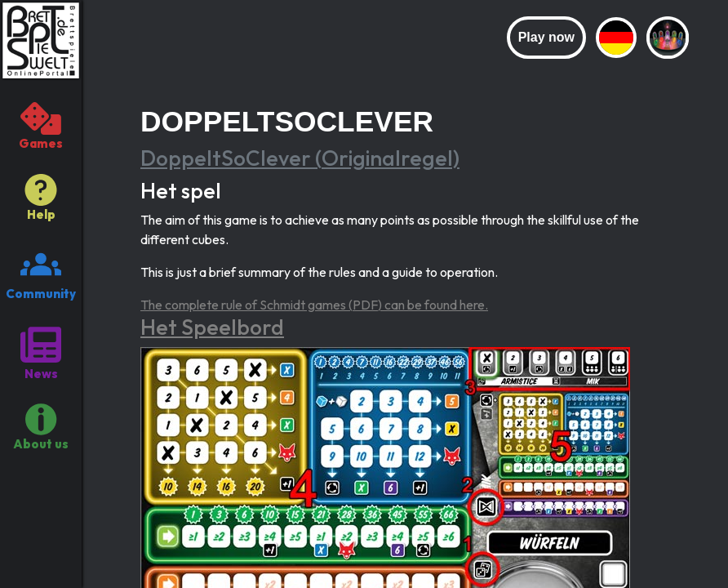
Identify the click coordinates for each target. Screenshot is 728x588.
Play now (546, 37)
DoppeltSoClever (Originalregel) (300, 158)
